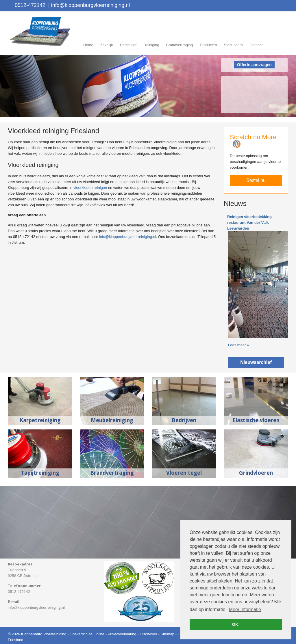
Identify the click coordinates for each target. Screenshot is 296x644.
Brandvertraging (112, 473)
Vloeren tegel (184, 473)
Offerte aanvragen (254, 65)
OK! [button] (236, 624)
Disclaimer (148, 634)
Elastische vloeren (256, 420)
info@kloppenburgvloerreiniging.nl (89, 5)
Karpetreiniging (40, 420)
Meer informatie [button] (245, 609)
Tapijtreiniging (40, 473)
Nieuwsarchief (256, 362)
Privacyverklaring (122, 634)
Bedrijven (184, 420)
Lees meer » (238, 345)
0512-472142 (30, 5)
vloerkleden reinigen (90, 188)
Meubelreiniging (112, 420)
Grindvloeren (256, 473)
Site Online (95, 634)
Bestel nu (256, 180)
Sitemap (167, 634)
